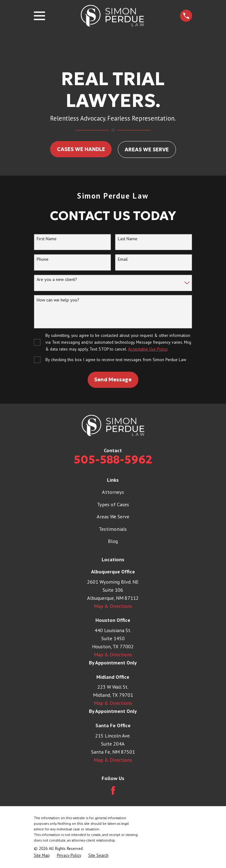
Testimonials (113, 529)
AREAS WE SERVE (147, 149)
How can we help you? (58, 300)
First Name (47, 239)
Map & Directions (113, 606)
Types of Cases (113, 504)
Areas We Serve (113, 516)
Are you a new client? (57, 280)
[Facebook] (113, 791)
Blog (113, 541)
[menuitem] (42, 856)
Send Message (113, 379)
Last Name (128, 239)
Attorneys (113, 492)
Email (123, 259)
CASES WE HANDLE (81, 149)
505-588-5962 (113, 459)
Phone (43, 259)
